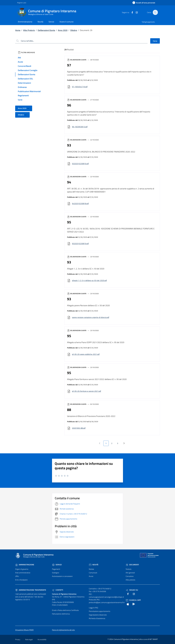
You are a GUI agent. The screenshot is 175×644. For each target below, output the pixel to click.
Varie (20, 100)
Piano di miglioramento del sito (63, 630)
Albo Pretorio (29, 30)
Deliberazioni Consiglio (28, 70)
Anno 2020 (63, 30)
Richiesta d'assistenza (97, 618)
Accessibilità (42, 639)
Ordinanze (22, 87)
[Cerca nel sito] (155, 12)
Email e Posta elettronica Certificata (65, 610)
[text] (131, 12)
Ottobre (74, 30)
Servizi (57, 565)
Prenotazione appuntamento (99, 611)
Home (18, 30)
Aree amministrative (23, 573)
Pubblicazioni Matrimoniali (29, 91)
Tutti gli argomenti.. (148, 22)
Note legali (29, 639)
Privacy (18, 639)
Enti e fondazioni (21, 580)
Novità (94, 565)
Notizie (91, 569)
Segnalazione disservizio (98, 615)
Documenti (132, 565)
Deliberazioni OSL (25, 79)
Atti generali (130, 573)
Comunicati (93, 573)
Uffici (17, 576)
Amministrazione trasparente (31, 590)
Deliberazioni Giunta (46, 30)
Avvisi (20, 62)
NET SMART (154, 639)
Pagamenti (56, 569)
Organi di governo (22, 569)
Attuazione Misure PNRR (24, 630)
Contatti (58, 590)
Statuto (129, 569)
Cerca (155, 41)
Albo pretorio (130, 580)
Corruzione (130, 576)
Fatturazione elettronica (61, 614)
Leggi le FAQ (93, 608)
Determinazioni (24, 83)
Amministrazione (25, 565)
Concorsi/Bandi (24, 66)
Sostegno (56, 573)
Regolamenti (23, 95)
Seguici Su (132, 590)
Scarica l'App (133, 600)
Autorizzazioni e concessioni (62, 576)
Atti (19, 58)
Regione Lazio (22, 3)
